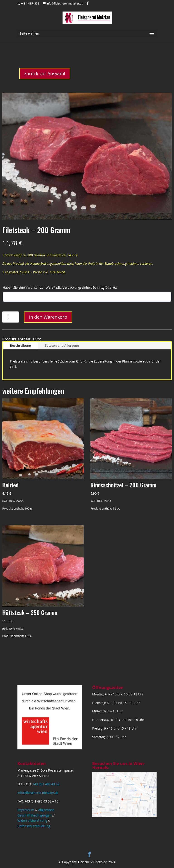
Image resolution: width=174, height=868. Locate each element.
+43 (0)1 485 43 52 (46, 784)
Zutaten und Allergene (62, 345)
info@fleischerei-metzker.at (38, 793)
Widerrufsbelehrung (32, 820)
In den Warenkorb (48, 317)
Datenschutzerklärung (34, 826)
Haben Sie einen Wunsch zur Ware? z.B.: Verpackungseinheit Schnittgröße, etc (60, 287)
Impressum (26, 810)
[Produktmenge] (11, 317)
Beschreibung (20, 345)
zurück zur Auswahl (45, 74)
